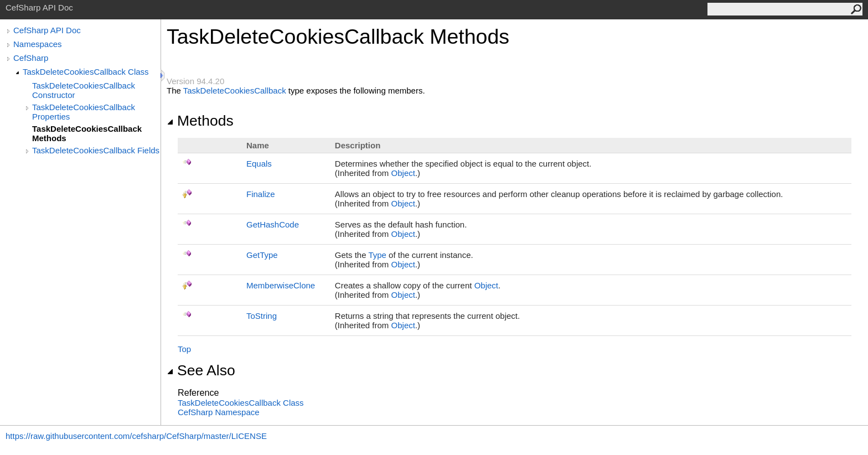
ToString (262, 316)
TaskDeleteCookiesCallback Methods (87, 133)
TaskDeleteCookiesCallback (235, 91)
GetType (262, 255)
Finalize (261, 194)
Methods (200, 121)
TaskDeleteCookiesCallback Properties (84, 112)
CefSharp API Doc (47, 30)
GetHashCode (273, 224)
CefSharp (31, 58)
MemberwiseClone (281, 285)
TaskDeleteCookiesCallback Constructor (84, 90)
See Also (201, 370)
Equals (259, 164)
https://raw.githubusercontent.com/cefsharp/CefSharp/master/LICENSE (136, 436)
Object (403, 173)
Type (377, 255)
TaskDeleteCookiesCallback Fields (96, 150)
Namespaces (38, 44)
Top (184, 349)
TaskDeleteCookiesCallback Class (86, 72)
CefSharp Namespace (219, 412)
